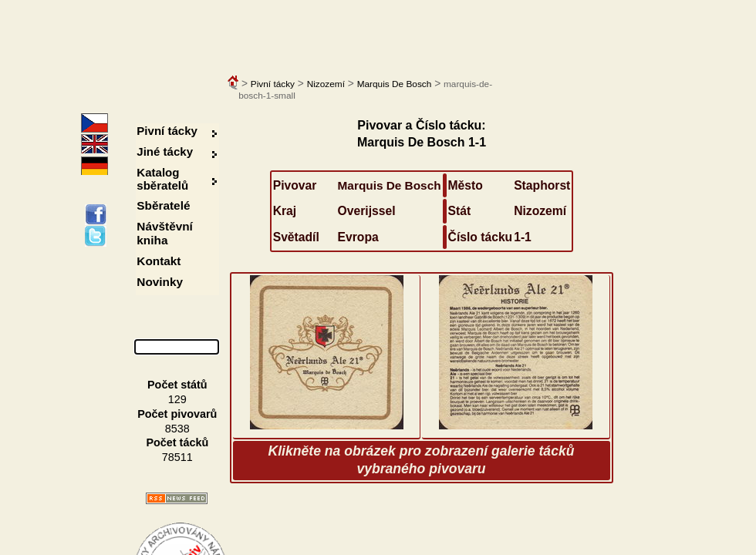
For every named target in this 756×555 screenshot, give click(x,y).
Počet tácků (177, 442)
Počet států (177, 385)
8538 (177, 429)
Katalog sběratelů (162, 179)
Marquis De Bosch (395, 84)
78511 (177, 457)
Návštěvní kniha (165, 233)
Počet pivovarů (177, 414)
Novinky (160, 282)
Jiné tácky (165, 151)
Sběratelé (163, 205)
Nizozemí (326, 84)
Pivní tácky (273, 84)
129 (177, 399)
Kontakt (159, 261)
